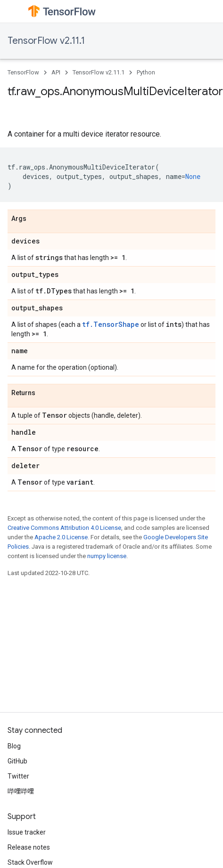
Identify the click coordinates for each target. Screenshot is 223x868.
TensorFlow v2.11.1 (46, 41)
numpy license (107, 556)
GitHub (17, 761)
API (56, 72)
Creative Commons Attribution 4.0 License (64, 528)
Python (146, 72)
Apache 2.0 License (61, 537)
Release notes (29, 847)
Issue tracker (27, 832)
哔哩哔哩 (21, 791)
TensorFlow (23, 72)
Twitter (18, 776)
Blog (14, 746)
